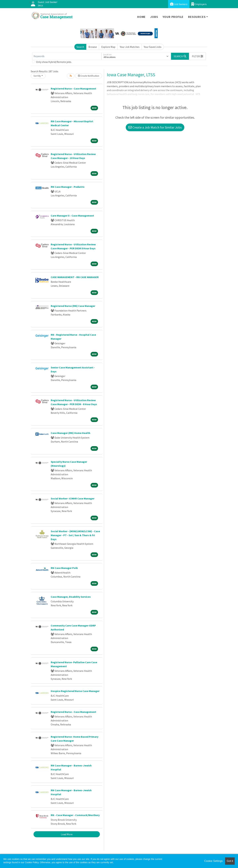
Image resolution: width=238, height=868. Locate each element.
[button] (198, 56)
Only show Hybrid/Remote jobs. (54, 62)
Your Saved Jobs (153, 47)
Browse (93, 47)
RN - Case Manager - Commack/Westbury (75, 815)
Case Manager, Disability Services (71, 597)
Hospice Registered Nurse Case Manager (75, 691)
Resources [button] (197, 17)
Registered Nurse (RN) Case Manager (73, 306)
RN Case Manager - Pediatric (68, 187)
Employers (199, 4)
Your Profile (173, 17)
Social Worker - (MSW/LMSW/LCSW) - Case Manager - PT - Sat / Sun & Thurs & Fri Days (75, 535)
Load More (67, 834)
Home (141, 17)
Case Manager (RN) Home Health (70, 433)
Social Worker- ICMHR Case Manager (73, 498)
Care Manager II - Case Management (72, 216)
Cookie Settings (213, 861)
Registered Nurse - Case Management (73, 89)
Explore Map (108, 47)
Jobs (154, 17)
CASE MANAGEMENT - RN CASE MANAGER (75, 277)
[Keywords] (67, 56)
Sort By (37, 76)
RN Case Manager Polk (64, 568)
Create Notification (89, 76)
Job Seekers (179, 4)
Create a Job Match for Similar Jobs (155, 127)
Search (80, 47)
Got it (230, 861)
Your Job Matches (130, 47)
